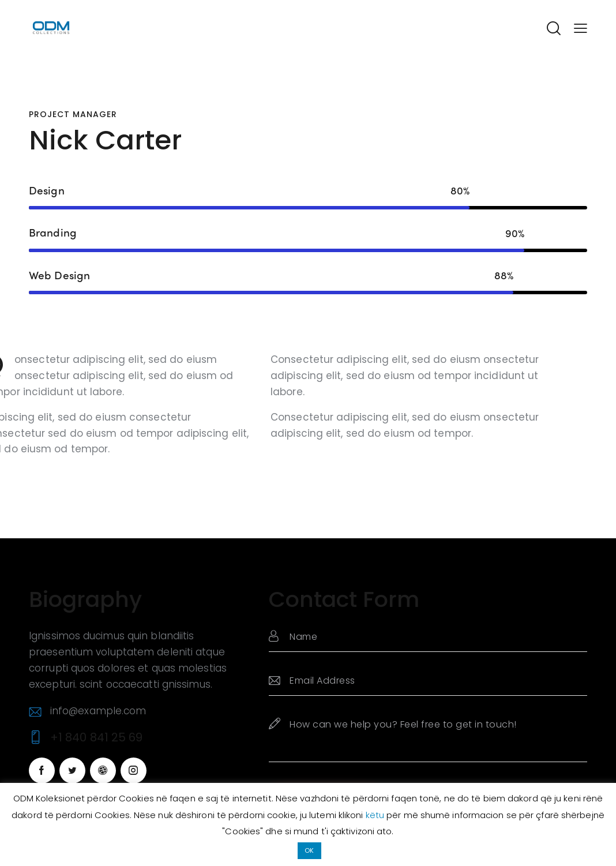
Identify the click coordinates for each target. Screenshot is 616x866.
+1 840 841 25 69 (97, 737)
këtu (376, 815)
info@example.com (98, 711)
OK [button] (309, 850)
